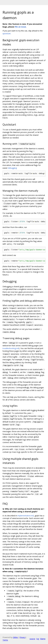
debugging (12, 168)
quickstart (7, 34)
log (38, 639)
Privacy (22, 637)
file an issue (20, 27)
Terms (5, 640)
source (32, 639)
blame (43, 639)
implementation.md (26, 516)
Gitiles (15, 637)
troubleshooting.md (11, 348)
